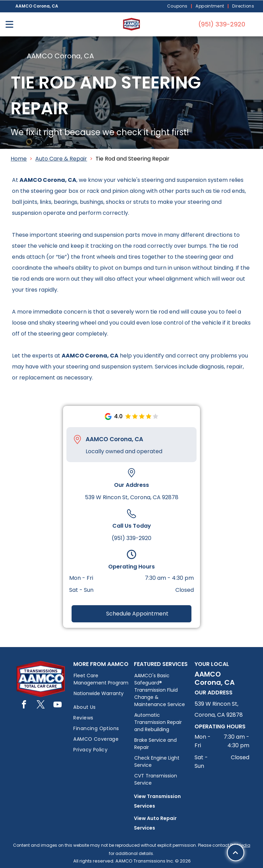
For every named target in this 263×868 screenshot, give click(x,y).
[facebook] (24, 706)
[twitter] (41, 706)
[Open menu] (9, 24)
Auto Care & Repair (61, 159)
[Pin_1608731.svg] (77, 439)
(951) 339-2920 (131, 538)
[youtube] (58, 706)
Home (19, 159)
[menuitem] (178, 6)
